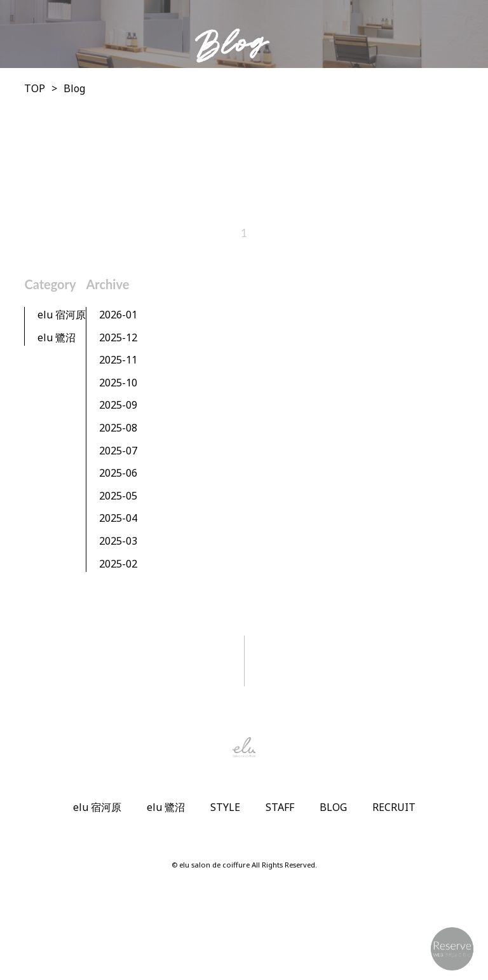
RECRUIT (394, 807)
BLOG (333, 807)
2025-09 (118, 405)
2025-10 (118, 383)
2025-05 (118, 496)
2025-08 (118, 428)
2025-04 (118, 518)
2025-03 (118, 541)
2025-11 (118, 360)
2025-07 (118, 451)
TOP (35, 88)
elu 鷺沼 (57, 337)
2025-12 (118, 337)
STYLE (225, 807)
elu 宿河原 (62, 315)
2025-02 (118, 564)
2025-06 (118, 473)
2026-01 (118, 315)
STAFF (280, 807)
